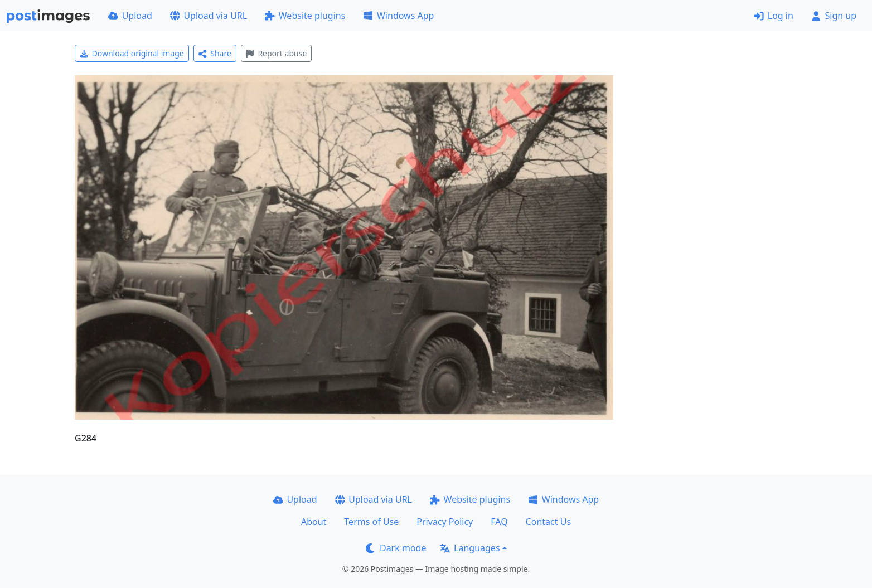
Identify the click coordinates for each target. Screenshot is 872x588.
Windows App (398, 16)
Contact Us (548, 522)
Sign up (834, 16)
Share (215, 53)
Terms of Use (371, 522)
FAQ (499, 522)
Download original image (132, 53)
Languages (470, 548)
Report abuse (276, 53)
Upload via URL (209, 16)
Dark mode (396, 548)
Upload (130, 16)
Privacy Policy (445, 522)
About (314, 522)
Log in (774, 16)
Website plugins (305, 16)
